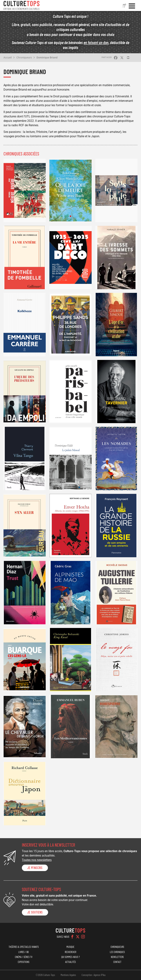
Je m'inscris (35, 868)
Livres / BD (24, 952)
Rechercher (70, 952)
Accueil (8, 58)
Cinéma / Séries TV (24, 957)
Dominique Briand (47, 58)
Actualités (70, 962)
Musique (70, 947)
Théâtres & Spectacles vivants (24, 947)
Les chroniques (117, 952)
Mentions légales (68, 975)
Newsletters (117, 957)
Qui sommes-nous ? (70, 957)
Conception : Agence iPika (93, 975)
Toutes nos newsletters (37, 860)
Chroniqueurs (24, 58)
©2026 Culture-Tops (45, 975)
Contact (117, 962)
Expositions (24, 962)
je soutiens (35, 912)
